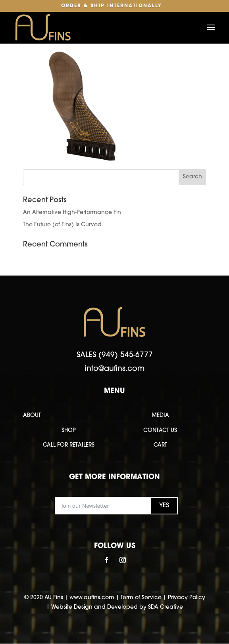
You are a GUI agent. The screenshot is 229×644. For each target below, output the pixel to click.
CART (160, 445)
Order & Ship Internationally (112, 6)
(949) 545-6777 (126, 355)
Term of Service (141, 598)
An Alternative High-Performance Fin (72, 213)
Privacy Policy (187, 598)
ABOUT (32, 416)
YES (164, 506)
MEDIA (160, 416)
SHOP (69, 431)
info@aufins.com (114, 369)
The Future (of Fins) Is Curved (62, 225)
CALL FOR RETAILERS (69, 445)
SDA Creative (165, 607)
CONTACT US (160, 431)
